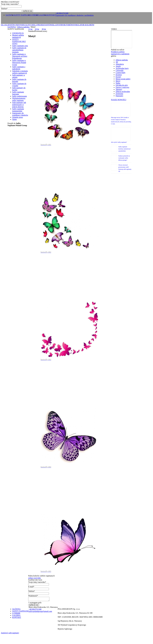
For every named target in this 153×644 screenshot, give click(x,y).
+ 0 (62, 13)
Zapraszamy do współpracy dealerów (20, 114)
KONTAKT (51, 15)
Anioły (118, 66)
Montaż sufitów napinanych (18, 36)
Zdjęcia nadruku (23, 27)
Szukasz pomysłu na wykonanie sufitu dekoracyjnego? (124, 158)
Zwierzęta (119, 94)
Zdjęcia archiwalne (123, 92)
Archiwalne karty (122, 68)
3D (117, 62)
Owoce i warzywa (122, 87)
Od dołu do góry (122, 85)
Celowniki (120, 70)
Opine (15, 119)
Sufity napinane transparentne (18, 110)
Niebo (118, 83)
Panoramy (119, 96)
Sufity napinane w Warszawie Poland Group (19, 63)
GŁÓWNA (10, 15)
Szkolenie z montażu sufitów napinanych (20, 72)
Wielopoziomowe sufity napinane (19, 99)
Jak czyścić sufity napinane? (119, 142)
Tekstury (119, 89)
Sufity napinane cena (20, 46)
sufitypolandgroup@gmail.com (40, 612)
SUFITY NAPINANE (22, 15)
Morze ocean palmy (123, 79)
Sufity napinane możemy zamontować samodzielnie (124, 149)
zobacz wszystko (35, 578)
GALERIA (43, 15)
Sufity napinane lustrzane (18, 93)
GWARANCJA (18, 33)
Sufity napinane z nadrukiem (19, 68)
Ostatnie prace (18, 117)
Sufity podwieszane (20, 96)
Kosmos (119, 75)
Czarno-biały (121, 73)
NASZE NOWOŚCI (119, 100)
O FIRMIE (34, 15)
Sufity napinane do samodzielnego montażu (19, 50)
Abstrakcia (120, 64)
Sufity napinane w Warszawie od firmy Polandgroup (20, 56)
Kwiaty (118, 77)
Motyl (118, 81)
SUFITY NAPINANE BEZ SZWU (19, 41)
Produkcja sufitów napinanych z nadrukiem (120, 53)
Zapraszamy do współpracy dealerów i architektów (75, 15)
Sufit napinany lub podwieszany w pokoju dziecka (19, 105)
